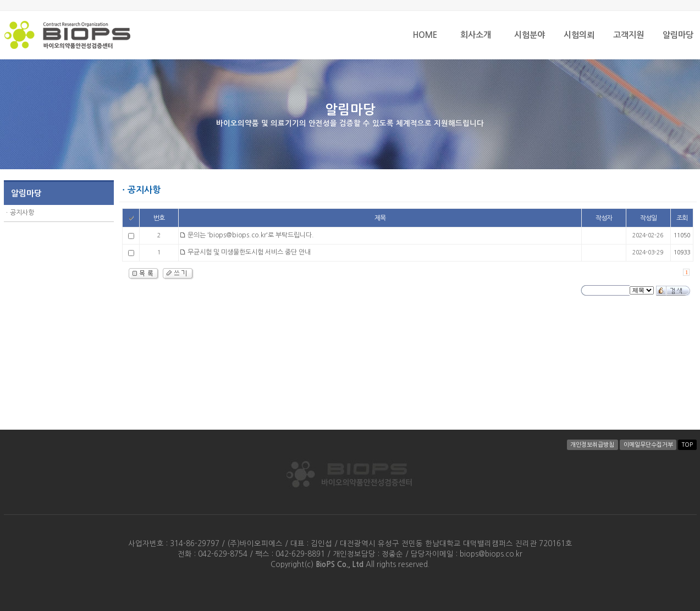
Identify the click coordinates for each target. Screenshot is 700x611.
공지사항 (22, 213)
